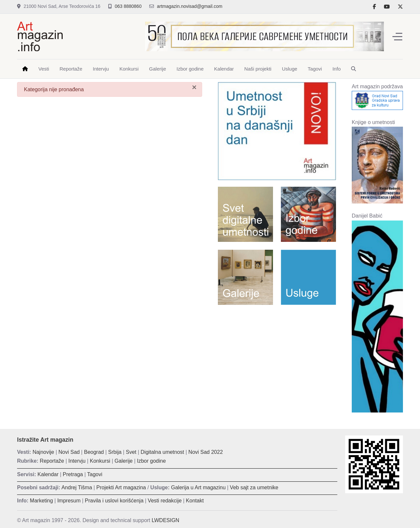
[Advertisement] (277, 357)
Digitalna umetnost (163, 452)
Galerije (124, 461)
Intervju (77, 461)
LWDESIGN (165, 520)
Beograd (94, 452)
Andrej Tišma (77, 487)
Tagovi (95, 474)
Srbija (115, 452)
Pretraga (73, 474)
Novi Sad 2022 (206, 452)
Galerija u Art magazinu (198, 487)
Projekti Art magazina (121, 487)
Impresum (69, 501)
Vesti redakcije (165, 501)
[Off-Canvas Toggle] (397, 36)
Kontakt (195, 501)
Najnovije (43, 452)
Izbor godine (151, 461)
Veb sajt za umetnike (254, 487)
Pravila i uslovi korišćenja (114, 501)
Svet (131, 452)
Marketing (41, 501)
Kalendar (48, 474)
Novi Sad (69, 452)
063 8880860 (128, 6)
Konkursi (100, 461)
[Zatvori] (194, 87)
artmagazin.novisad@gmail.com (189, 6)
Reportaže (52, 461)
